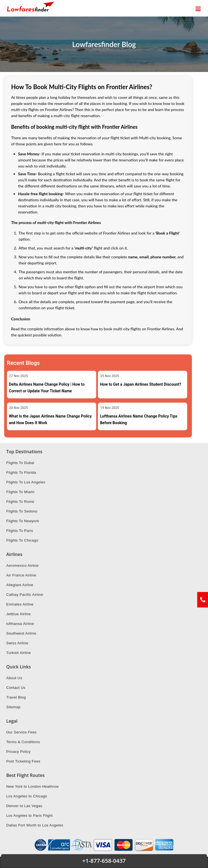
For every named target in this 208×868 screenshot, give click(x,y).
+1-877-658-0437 (104, 861)
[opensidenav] (198, 9)
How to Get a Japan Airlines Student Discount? (140, 384)
